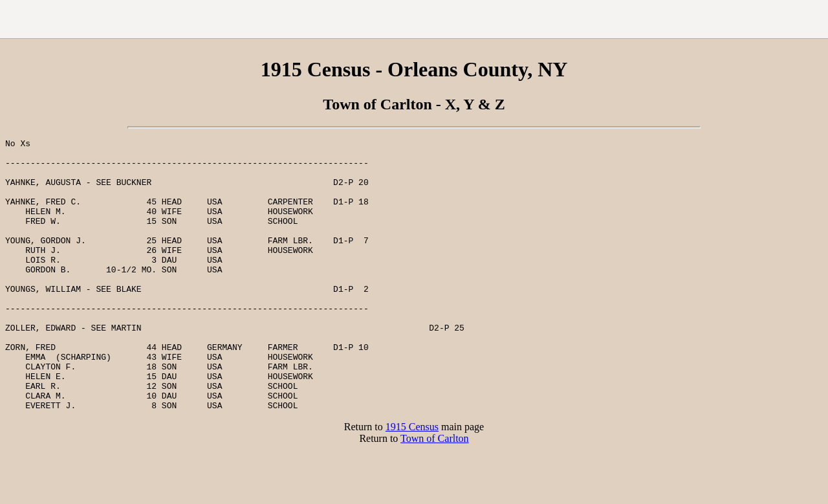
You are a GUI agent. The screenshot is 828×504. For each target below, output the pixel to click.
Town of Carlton (435, 493)
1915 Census (412, 481)
